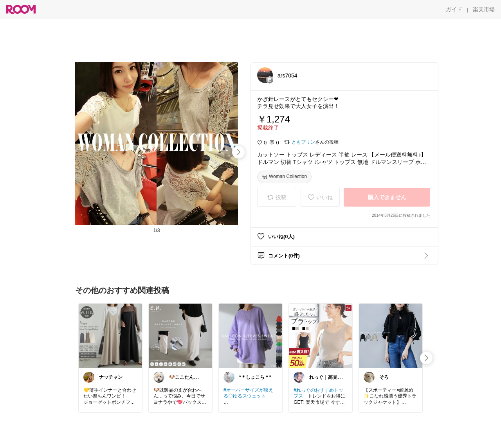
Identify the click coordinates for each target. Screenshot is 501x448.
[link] (110, 335)
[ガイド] (454, 9)
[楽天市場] (484, 9)
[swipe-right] (238, 152)
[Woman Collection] (284, 177)
